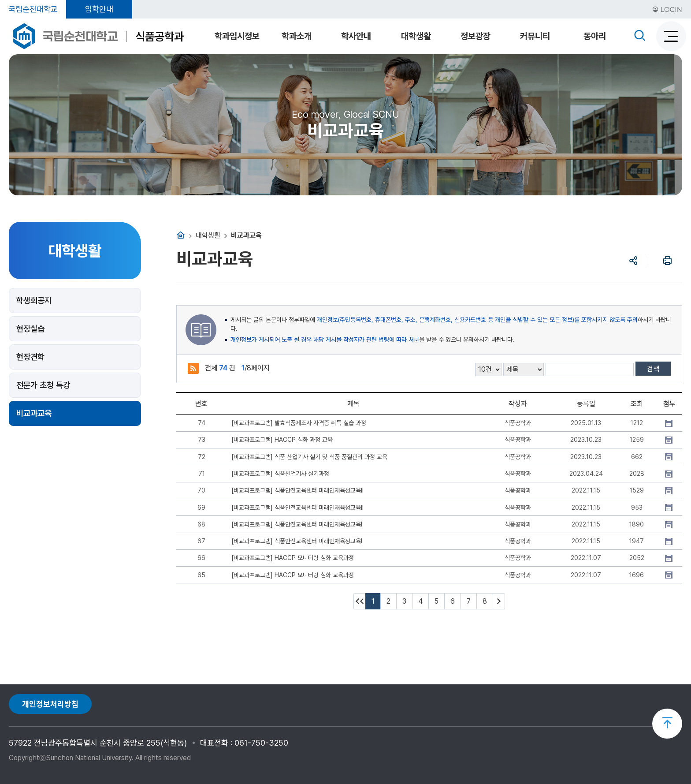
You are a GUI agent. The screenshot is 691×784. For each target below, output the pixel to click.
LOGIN (667, 9)
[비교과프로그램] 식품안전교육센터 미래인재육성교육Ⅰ (297, 524)
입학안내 (99, 9)
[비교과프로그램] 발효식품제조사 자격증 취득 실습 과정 (299, 423)
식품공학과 (160, 36)
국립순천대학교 (33, 9)
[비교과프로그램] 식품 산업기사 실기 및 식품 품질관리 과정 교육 (309, 457)
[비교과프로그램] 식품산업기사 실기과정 (280, 474)
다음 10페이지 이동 (499, 601)
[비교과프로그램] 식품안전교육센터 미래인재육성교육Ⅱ (297, 490)
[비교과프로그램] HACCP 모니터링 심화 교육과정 (293, 558)
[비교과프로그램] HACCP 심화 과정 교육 (282, 440)
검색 (653, 369)
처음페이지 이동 (360, 601)
